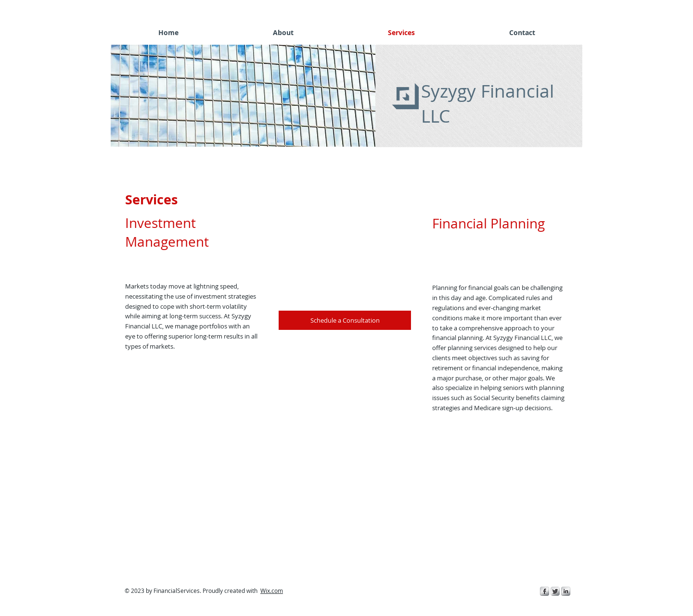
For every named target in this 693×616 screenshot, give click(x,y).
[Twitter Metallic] (555, 591)
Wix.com (272, 591)
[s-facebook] (545, 591)
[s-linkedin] (566, 591)
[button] (245, 96)
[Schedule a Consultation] (345, 320)
